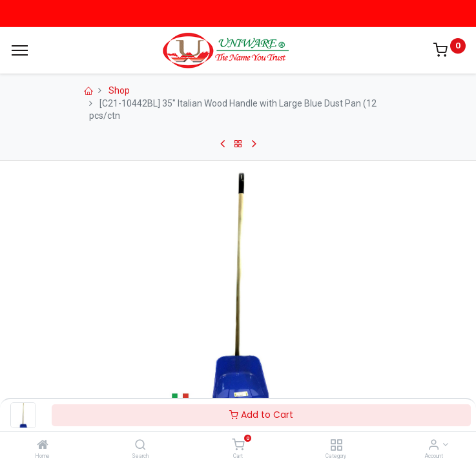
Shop (119, 90)
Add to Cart (261, 415)
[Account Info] (434, 446)
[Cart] (238, 446)
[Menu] (20, 50)
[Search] (140, 446)
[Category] (336, 446)
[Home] (43, 446)
